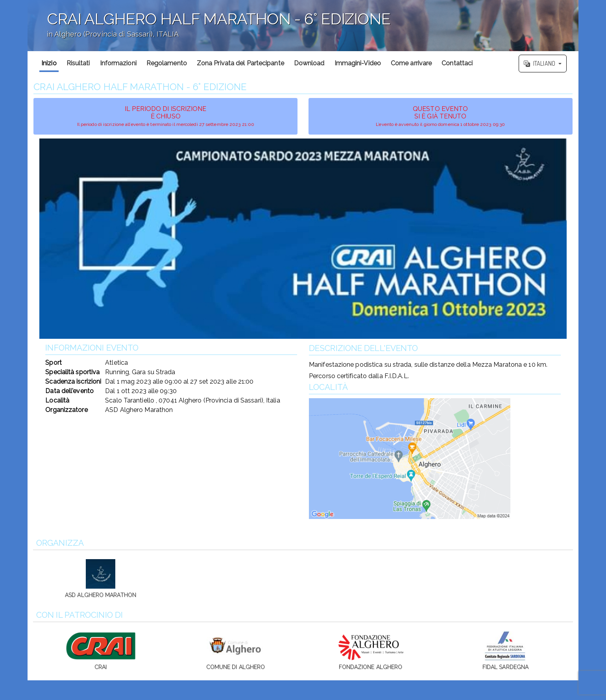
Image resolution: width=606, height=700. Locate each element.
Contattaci (457, 63)
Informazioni (118, 63)
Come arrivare (411, 63)
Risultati (78, 63)
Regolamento (167, 63)
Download (309, 63)
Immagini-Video (358, 63)
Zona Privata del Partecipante (240, 63)
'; (303, 26)
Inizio (49, 63)
